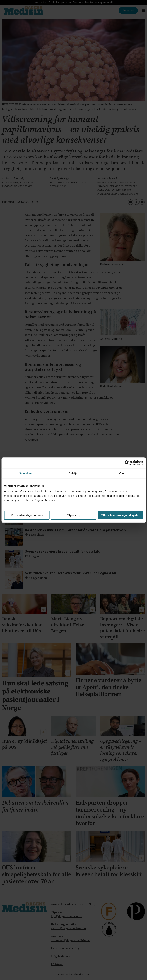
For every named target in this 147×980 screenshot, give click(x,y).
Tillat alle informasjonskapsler (120, 515)
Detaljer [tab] (74, 473)
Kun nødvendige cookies (27, 515)
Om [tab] (121, 473)
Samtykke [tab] (26, 473)
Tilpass (74, 515)
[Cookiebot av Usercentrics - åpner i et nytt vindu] (127, 463)
